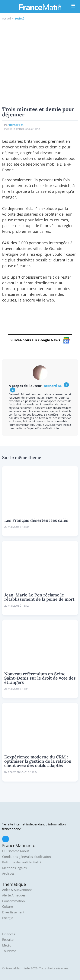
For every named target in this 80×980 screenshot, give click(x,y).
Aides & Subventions (17, 890)
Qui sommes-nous (16, 851)
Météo (7, 945)
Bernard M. (17, 125)
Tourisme (9, 951)
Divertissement (13, 912)
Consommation (13, 901)
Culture (7, 907)
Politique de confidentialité (22, 862)
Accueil (7, 18)
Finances (9, 934)
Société (19, 18)
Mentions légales (14, 868)
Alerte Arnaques (14, 895)
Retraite (8, 940)
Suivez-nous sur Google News (40, 340)
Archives (8, 873)
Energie (8, 918)
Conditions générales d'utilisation (26, 857)
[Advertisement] (40, 63)
